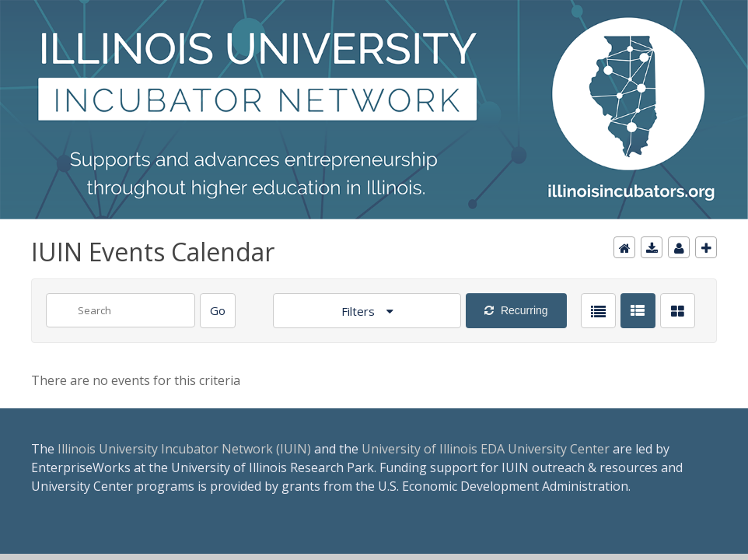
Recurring (523, 310)
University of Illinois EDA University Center (486, 449)
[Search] (218, 311)
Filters (360, 311)
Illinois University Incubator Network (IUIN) (184, 449)
